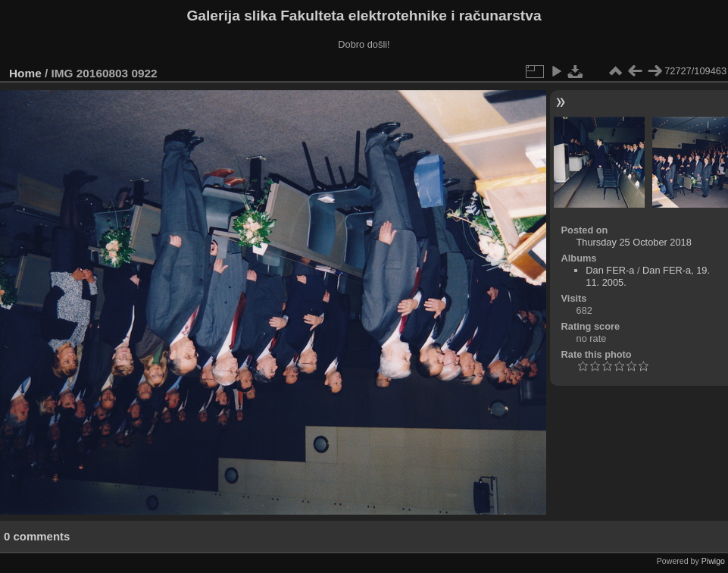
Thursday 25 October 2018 (634, 242)
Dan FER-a (610, 270)
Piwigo (713, 561)
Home (25, 73)
